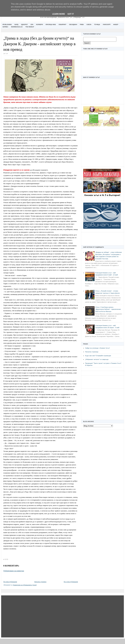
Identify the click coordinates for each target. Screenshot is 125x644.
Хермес (5, 27)
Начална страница (92, 352)
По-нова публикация (10, 582)
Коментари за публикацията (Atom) (25, 585)
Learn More (58, 14)
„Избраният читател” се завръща (97, 359)
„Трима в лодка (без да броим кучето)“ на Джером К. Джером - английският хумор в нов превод (39, 44)
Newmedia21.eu (17, 27)
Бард (16, 24)
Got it (71, 14)
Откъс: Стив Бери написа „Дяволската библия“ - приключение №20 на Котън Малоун (108, 309)
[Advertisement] (103, 148)
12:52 (6, 559)
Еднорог (24, 24)
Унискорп (107, 24)
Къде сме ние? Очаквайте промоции (98, 356)
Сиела (89, 24)
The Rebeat (30, 27)
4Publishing (7, 24)
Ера (32, 24)
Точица (97, 24)
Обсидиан (73, 24)
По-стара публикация (71, 582)
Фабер (116, 24)
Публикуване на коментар (14, 571)
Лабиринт (62, 24)
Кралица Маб (51, 24)
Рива (82, 24)
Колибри (39, 24)
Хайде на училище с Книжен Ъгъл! (97, 348)
